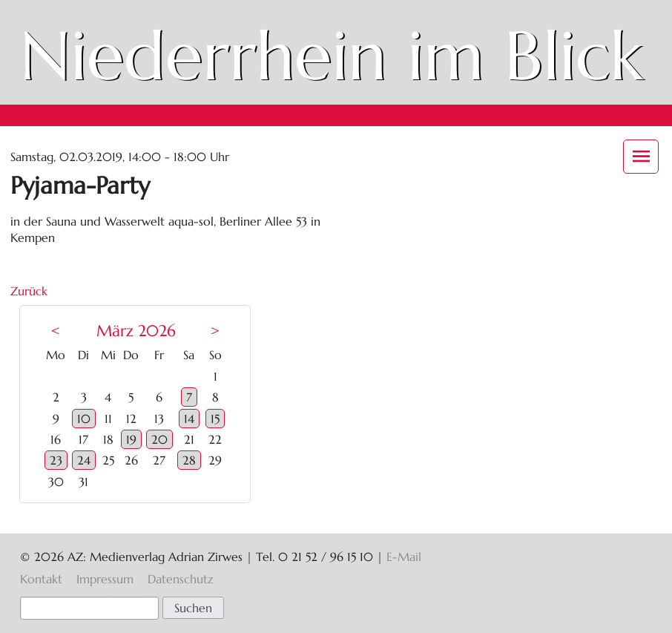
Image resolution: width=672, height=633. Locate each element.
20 (159, 439)
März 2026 (136, 331)
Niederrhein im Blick (332, 56)
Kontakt (41, 579)
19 (131, 439)
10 (84, 419)
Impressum (105, 579)
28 (189, 460)
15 (215, 419)
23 (56, 460)
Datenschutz (180, 579)
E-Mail (404, 557)
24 (84, 460)
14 (189, 419)
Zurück (29, 291)
